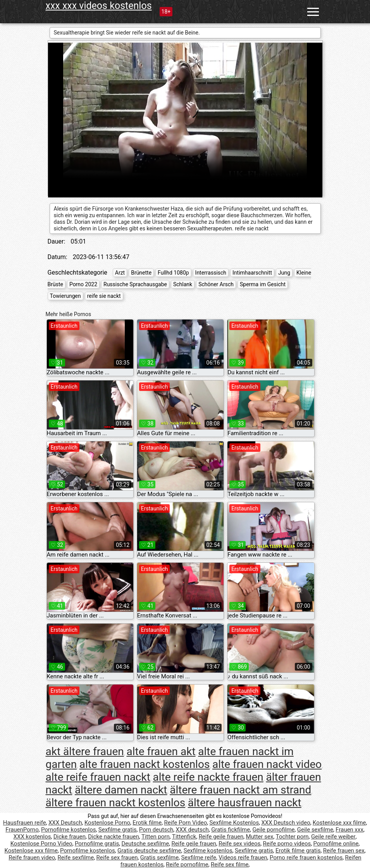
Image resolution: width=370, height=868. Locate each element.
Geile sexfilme (315, 830)
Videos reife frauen (243, 858)
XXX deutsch (192, 830)
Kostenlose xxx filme (339, 823)
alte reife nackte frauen (208, 777)
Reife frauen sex (344, 851)
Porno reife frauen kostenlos (306, 858)
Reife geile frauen (221, 837)
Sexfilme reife (199, 858)
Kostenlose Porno (107, 823)
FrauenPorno (22, 830)
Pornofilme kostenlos (69, 830)
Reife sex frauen (117, 858)
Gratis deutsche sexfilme (149, 851)
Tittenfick (184, 837)
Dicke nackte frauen (114, 837)
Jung (284, 273)
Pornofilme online (336, 844)
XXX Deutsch (65, 823)
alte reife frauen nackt (98, 777)
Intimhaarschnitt (252, 273)
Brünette (141, 273)
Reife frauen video (32, 858)
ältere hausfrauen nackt (245, 803)
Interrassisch (211, 273)
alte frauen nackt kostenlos (145, 764)
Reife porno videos (287, 844)
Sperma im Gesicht (263, 284)
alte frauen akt (161, 751)
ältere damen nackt (121, 790)
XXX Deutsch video (286, 823)
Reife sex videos (239, 844)
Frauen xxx (349, 830)
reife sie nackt (104, 296)
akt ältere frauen (85, 751)
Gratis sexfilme (159, 858)
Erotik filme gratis (298, 851)
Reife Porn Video (185, 823)
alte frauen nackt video (267, 764)
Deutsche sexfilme (145, 844)
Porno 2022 (83, 284)
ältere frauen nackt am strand (240, 790)
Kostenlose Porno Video (41, 844)
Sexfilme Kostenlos (234, 823)
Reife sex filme (230, 865)
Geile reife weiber (333, 837)
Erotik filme (147, 823)
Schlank (183, 284)
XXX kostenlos (32, 837)
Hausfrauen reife (25, 823)
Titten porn (156, 837)
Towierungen (65, 296)
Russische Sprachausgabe (135, 284)
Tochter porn (292, 837)
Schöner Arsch (216, 284)
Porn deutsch (156, 830)
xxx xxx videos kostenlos (99, 6)
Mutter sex (259, 837)
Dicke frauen (70, 837)
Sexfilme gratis (118, 830)
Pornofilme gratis (97, 844)
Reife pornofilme (187, 865)
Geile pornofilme (273, 830)
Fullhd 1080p (173, 273)
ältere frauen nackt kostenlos (116, 803)
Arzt (120, 273)
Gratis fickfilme (231, 830)
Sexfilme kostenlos (208, 851)
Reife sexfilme (76, 858)
